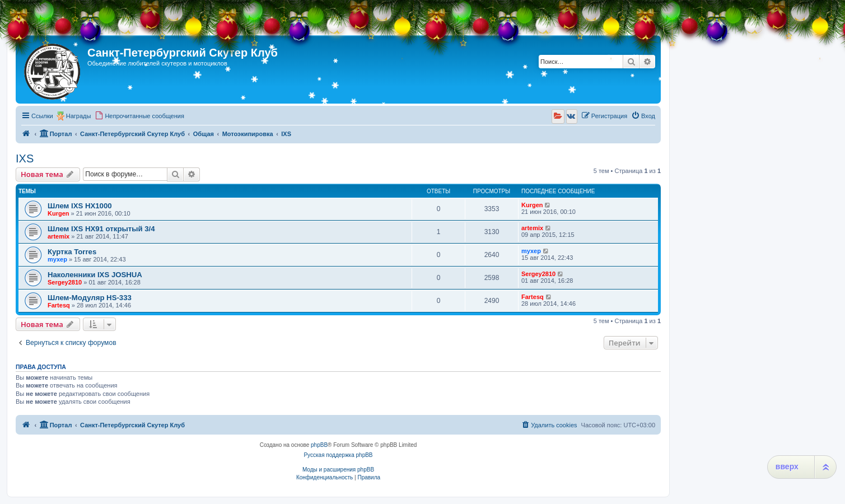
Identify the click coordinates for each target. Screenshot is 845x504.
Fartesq (59, 305)
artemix (59, 236)
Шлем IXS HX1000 (80, 206)
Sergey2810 (65, 282)
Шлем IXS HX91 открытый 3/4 (101, 229)
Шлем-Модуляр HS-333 (90, 298)
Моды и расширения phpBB (338, 470)
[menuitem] (139, 116)
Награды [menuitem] (79, 116)
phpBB (319, 445)
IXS (25, 158)
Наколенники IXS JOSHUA (95, 275)
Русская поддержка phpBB (338, 455)
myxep (57, 259)
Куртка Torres (72, 252)
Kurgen (59, 213)
